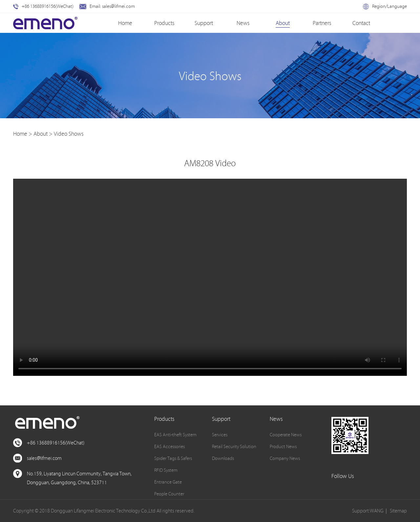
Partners (322, 23)
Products (164, 23)
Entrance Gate (168, 482)
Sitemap (398, 511)
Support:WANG (368, 511)
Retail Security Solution (234, 446)
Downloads (223, 458)
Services (220, 435)
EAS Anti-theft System (175, 435)
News (243, 23)
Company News (285, 458)
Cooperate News (286, 435)
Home (125, 23)
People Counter (169, 494)
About (283, 23)
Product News (283, 446)
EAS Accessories (169, 446)
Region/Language (385, 6)
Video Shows (69, 134)
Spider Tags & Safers (173, 458)
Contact (361, 23)
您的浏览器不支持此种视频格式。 (210, 277)
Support (204, 23)
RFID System (166, 470)
